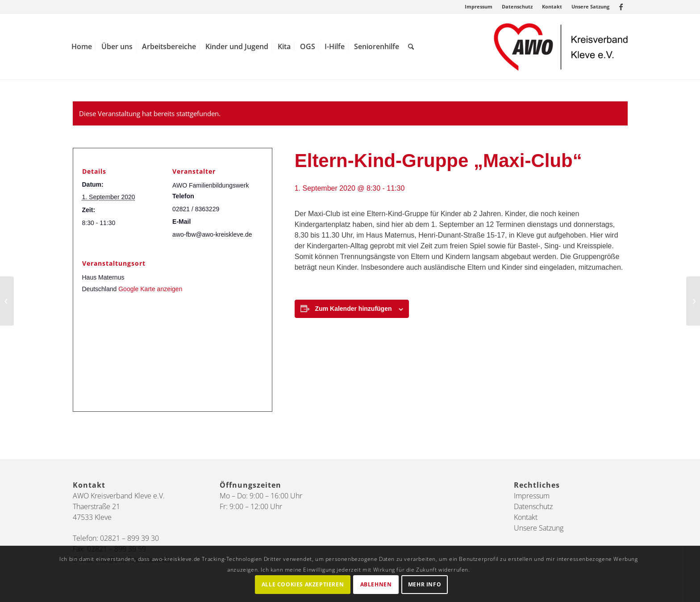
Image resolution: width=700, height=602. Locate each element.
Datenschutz (517, 6)
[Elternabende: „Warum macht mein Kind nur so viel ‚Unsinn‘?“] (693, 301)
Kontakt (552, 6)
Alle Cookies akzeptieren (303, 584)
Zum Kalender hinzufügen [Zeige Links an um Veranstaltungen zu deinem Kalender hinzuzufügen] (354, 309)
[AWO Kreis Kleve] (561, 47)
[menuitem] (479, 7)
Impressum (479, 6)
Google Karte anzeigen (150, 289)
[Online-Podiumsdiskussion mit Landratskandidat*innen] (7, 301)
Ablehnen (376, 584)
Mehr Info (425, 584)
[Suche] (411, 47)
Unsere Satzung (590, 6)
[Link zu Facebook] (621, 7)
